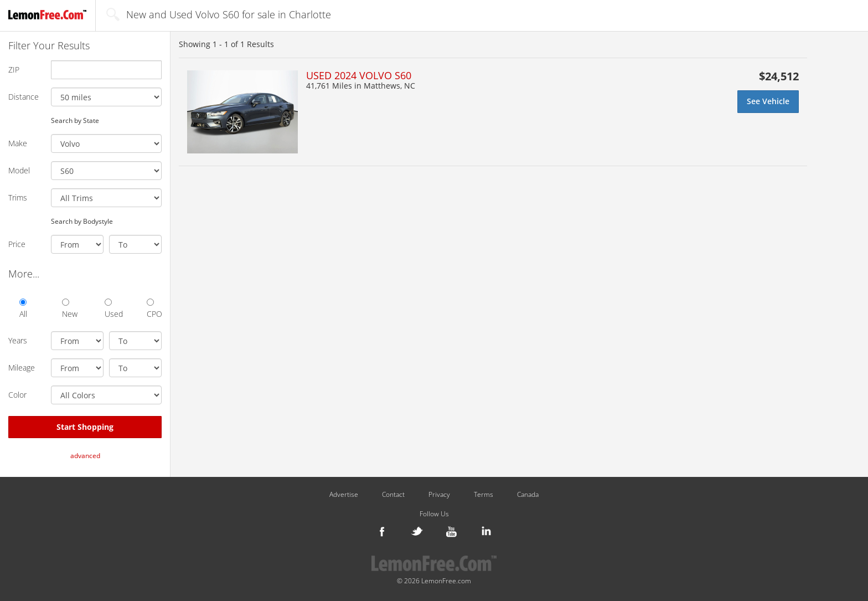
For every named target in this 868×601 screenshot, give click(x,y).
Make (18, 143)
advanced (85, 456)
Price (17, 244)
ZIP (14, 70)
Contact (393, 495)
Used (112, 309)
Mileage (22, 368)
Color (17, 395)
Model (19, 170)
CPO (154, 309)
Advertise (344, 495)
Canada (528, 495)
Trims (18, 197)
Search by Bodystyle (82, 221)
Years (18, 340)
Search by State (75, 120)
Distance (24, 97)
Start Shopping (85, 427)
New (69, 309)
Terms (484, 495)
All (23, 309)
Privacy (439, 495)
